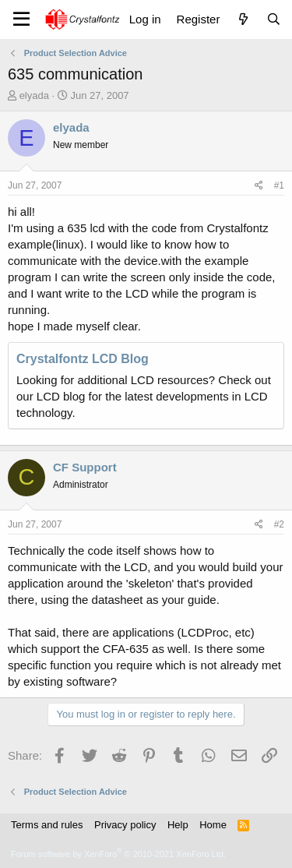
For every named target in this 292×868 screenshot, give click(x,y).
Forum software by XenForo (118, 854)
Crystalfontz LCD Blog (83, 359)
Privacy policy (125, 825)
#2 (279, 524)
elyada (34, 95)
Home (213, 825)
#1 (279, 185)
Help (178, 825)
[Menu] (21, 19)
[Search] (274, 19)
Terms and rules (47, 825)
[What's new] (243, 19)
